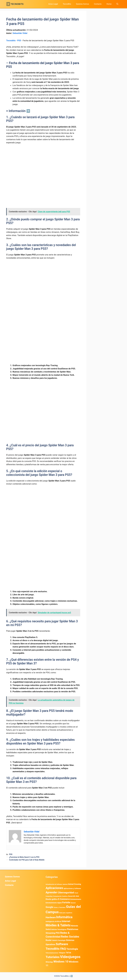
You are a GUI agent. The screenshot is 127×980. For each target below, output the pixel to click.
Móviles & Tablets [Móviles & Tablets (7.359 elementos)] (58, 925)
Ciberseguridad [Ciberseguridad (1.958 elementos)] (66, 893)
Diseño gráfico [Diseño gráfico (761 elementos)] (52, 899)
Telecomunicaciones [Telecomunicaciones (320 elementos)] (52, 953)
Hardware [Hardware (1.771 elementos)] (51, 917)
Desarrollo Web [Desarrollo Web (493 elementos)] (74, 896)
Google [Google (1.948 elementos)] (49, 907)
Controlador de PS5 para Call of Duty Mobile (27, 860)
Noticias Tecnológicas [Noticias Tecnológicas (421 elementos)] (59, 929)
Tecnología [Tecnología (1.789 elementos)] (72, 949)
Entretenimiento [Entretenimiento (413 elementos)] (76, 899)
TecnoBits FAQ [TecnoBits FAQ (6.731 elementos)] (56, 949)
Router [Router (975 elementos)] (49, 940)
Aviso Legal (53, 4)
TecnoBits (67, 4)
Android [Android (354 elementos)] (65, 884)
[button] (117, 4)
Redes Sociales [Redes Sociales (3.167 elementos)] (70, 937)
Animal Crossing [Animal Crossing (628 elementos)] (75, 884)
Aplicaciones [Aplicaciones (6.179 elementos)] (54, 888)
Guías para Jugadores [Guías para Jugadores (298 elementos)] (66, 913)
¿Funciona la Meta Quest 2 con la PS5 (24, 857)
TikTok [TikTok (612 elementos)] (68, 953)
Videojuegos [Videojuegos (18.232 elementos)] (70, 957)
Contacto (98, 4)
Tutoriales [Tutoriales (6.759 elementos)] (53, 957)
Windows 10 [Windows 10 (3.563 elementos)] (61, 962)
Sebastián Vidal (20, 33)
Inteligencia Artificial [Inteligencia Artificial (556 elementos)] (53, 921)
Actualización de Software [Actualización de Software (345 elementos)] (54, 884)
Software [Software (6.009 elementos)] (62, 944)
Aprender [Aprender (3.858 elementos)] (51, 892)
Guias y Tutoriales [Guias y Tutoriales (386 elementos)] (60, 907)
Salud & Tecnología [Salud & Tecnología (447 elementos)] (59, 940)
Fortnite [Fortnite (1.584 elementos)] (66, 902)
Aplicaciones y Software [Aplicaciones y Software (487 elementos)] (72, 888)
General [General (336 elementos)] (73, 903)
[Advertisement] (43, 165)
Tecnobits (11, 40)
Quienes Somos (83, 4)
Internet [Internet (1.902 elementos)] (66, 921)
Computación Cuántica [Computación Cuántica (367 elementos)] (60, 896)
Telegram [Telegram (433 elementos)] (62, 953)
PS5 (19, 40)
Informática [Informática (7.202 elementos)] (64, 917)
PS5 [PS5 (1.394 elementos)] (58, 933)
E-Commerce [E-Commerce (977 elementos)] (64, 899)
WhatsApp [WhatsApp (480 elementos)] (49, 962)
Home (109, 4)
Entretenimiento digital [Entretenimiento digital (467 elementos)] (54, 903)
